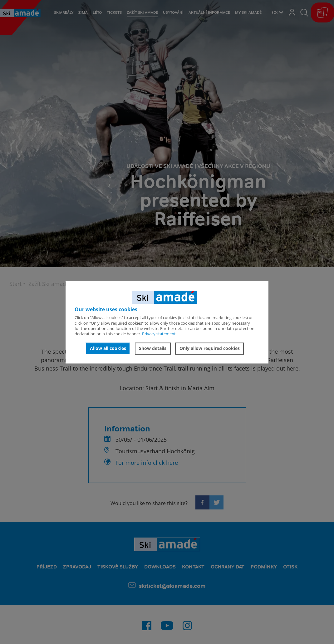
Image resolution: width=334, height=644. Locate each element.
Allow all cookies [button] (108, 349)
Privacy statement (159, 334)
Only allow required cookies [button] (210, 349)
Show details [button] (153, 349)
